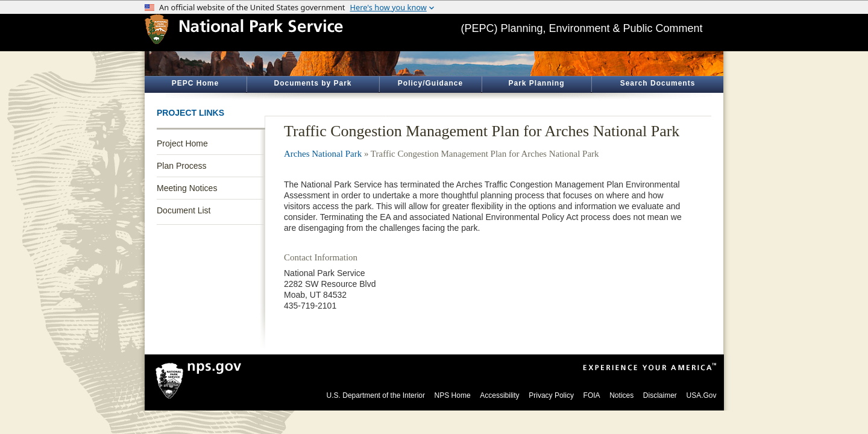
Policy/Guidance (430, 83)
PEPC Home (195, 83)
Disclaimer (660, 395)
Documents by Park (313, 83)
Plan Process (181, 166)
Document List (184, 210)
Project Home (182, 143)
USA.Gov (701, 395)
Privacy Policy (551, 395)
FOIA (592, 395)
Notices (621, 395)
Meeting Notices (187, 188)
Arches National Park (323, 154)
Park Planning (536, 83)
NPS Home (453, 395)
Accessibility (499, 395)
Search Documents (658, 83)
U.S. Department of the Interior (376, 395)
